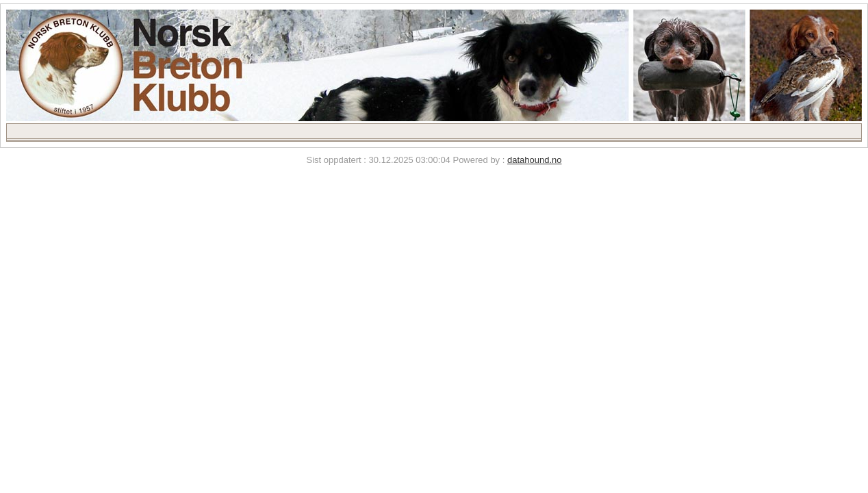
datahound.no (535, 160)
